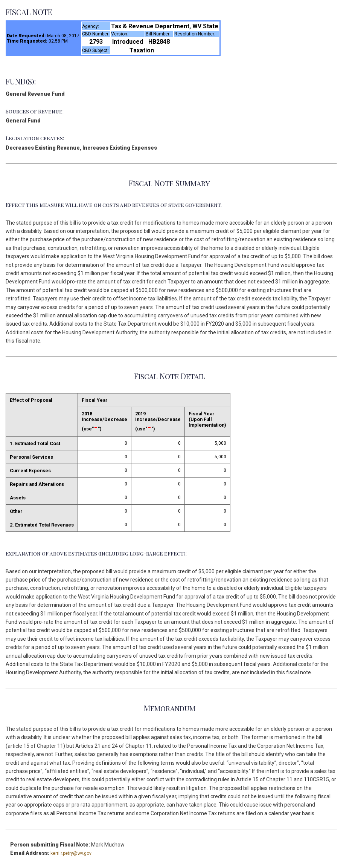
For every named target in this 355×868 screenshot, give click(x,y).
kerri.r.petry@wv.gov (71, 853)
